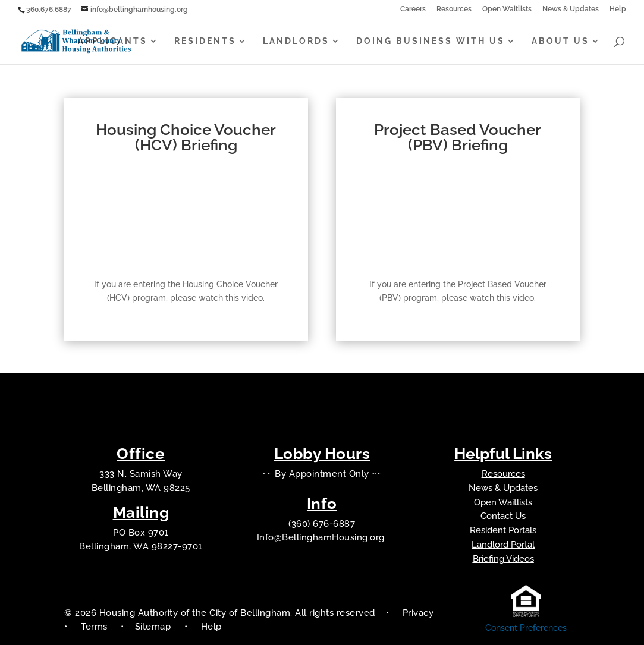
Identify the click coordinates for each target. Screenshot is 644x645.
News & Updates (571, 9)
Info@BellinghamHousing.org (322, 537)
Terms (94, 627)
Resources (454, 9)
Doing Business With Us (431, 41)
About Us (560, 41)
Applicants (113, 41)
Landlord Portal (503, 545)
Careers (413, 9)
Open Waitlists (507, 9)
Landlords (296, 41)
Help (618, 9)
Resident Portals (503, 530)
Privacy (418, 613)
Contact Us (503, 516)
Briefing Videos (503, 559)
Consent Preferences (526, 628)
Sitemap (154, 627)
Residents (205, 41)
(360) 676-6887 (322, 524)
